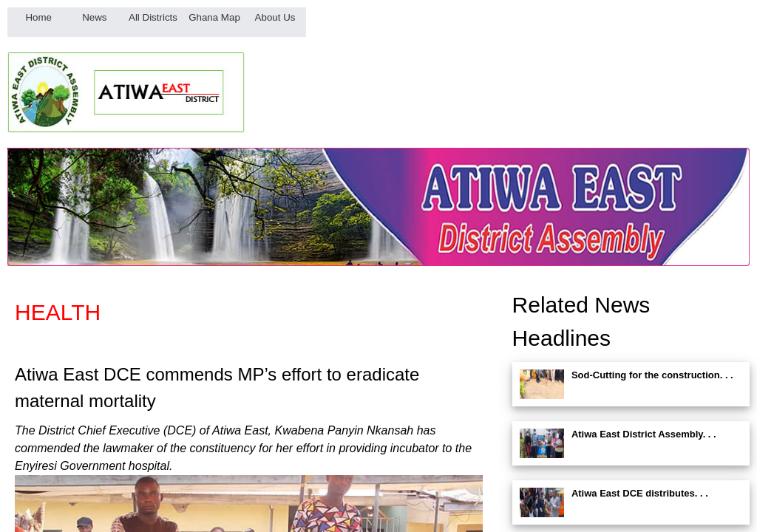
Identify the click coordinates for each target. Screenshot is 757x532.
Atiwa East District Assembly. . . (644, 434)
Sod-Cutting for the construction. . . (652, 375)
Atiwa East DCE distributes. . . (640, 493)
